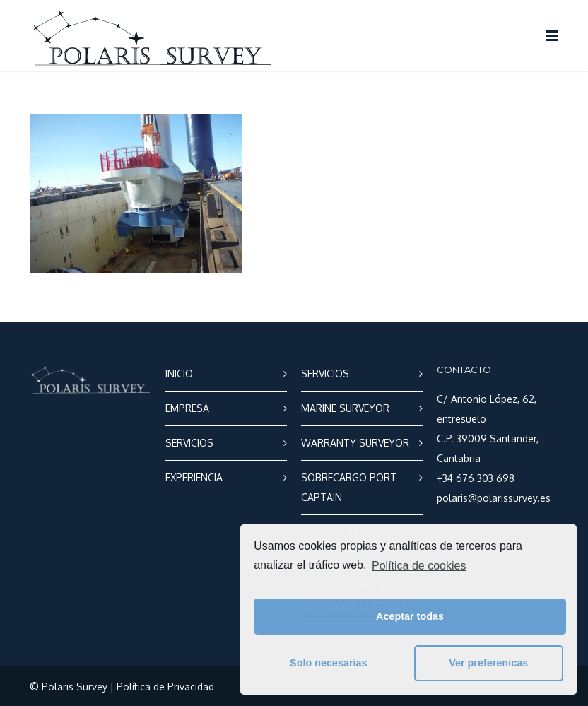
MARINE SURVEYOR (345, 408)
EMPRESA (187, 408)
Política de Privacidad (165, 687)
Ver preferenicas (488, 663)
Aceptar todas (410, 616)
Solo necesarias (329, 663)
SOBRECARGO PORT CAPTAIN (349, 487)
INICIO (179, 373)
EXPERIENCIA (194, 477)
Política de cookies (419, 566)
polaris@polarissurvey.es (494, 498)
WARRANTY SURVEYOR (355, 443)
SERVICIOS (189, 443)
